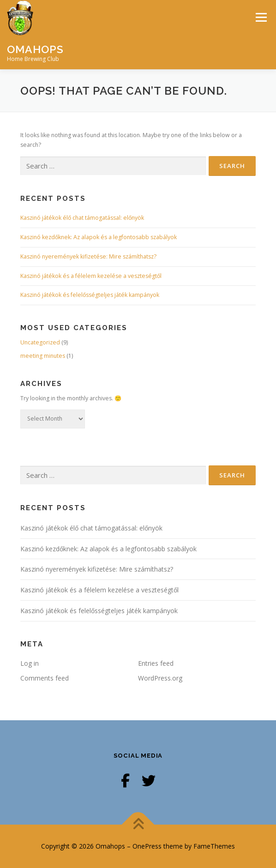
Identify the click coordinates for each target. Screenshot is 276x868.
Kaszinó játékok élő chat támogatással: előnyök (82, 218)
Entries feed (156, 663)
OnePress (147, 846)
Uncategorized (40, 342)
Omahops (35, 49)
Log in (30, 663)
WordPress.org (160, 678)
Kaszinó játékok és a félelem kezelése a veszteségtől (91, 276)
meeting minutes (43, 356)
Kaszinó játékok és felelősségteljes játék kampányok (90, 295)
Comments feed (45, 678)
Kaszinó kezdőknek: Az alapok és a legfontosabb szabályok (99, 237)
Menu (261, 17)
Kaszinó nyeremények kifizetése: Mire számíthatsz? (88, 256)
